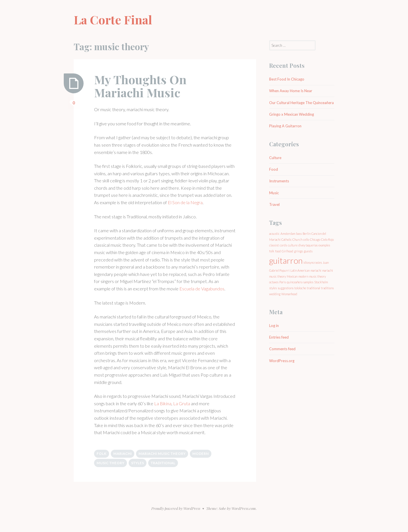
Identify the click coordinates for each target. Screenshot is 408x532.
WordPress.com (244, 508)
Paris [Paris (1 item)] (283, 282)
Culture (275, 158)
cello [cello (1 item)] (306, 239)
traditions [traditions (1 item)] (327, 288)
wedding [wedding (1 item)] (275, 294)
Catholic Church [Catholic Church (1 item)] (292, 239)
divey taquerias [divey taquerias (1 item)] (308, 245)
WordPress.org (282, 361)
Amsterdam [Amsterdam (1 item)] (288, 234)
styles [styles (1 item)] (273, 288)
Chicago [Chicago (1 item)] (315, 239)
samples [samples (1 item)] (308, 282)
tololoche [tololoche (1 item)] (300, 288)
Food (274, 169)
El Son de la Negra (185, 202)
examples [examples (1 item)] (324, 245)
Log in (274, 326)
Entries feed (279, 337)
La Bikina (163, 403)
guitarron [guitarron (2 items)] (286, 260)
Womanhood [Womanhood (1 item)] (289, 294)
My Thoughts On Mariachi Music (140, 86)
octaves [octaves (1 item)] (274, 282)
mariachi (123, 454)
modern (201, 454)
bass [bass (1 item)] (299, 234)
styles (138, 463)
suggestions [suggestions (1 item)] (286, 288)
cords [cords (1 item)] (283, 245)
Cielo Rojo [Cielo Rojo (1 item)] (327, 239)
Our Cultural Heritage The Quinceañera (301, 103)
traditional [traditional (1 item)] (314, 288)
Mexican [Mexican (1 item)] (292, 276)
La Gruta (182, 403)
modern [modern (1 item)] (303, 276)
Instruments (279, 181)
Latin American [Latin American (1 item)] (300, 270)
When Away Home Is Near (291, 91)
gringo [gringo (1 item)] (298, 251)
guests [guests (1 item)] (308, 251)
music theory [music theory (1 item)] (317, 276)
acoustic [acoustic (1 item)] (274, 234)
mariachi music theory (162, 454)
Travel (274, 204)
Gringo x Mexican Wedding (292, 114)
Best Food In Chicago (287, 79)
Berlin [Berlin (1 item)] (307, 234)
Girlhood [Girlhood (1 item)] (287, 251)
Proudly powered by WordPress (176, 508)
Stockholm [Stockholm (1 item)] (321, 282)
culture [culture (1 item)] (293, 245)
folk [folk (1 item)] (272, 251)
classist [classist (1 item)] (274, 245)
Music (274, 193)
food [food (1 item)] (278, 251)
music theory (110, 463)
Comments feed (282, 349)
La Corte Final (113, 20)
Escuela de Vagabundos (202, 289)
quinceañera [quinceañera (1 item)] (295, 282)
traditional (163, 463)
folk (102, 454)
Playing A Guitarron (285, 126)
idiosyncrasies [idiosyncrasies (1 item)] (313, 262)
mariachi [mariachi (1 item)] (316, 270)
